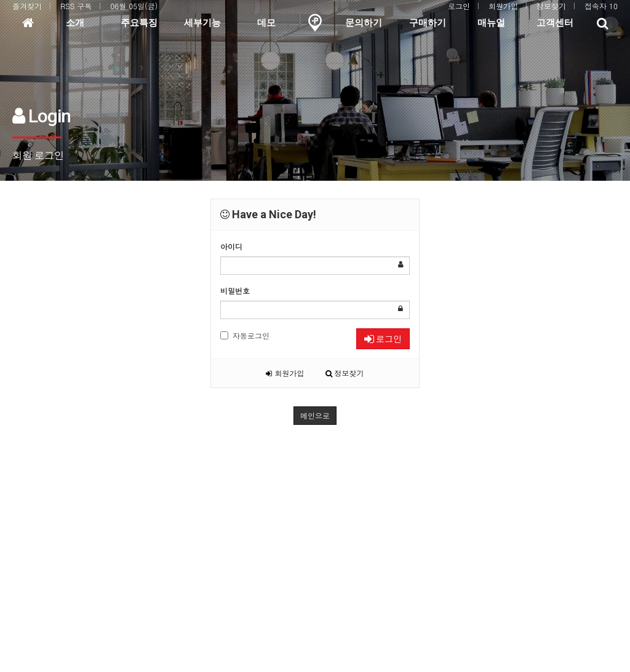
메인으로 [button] (315, 415)
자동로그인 (245, 335)
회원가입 (503, 6)
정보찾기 (551, 6)
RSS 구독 (76, 6)
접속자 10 (601, 6)
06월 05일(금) (134, 6)
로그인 (459, 6)
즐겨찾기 (27, 6)
